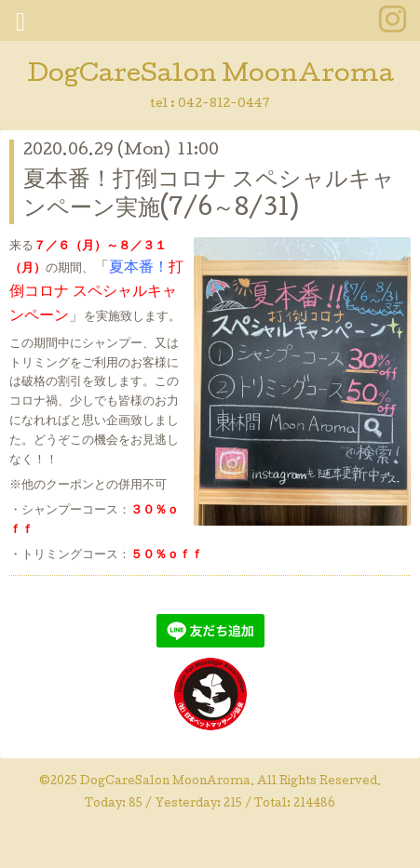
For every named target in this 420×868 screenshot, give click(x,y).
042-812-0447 (224, 105)
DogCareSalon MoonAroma (210, 76)
